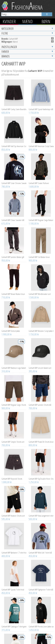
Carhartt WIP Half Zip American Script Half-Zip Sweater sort (14, 107)
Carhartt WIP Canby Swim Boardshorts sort (14, 70)
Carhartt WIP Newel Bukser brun (13, 255)
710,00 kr (6, 258)
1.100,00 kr (34, 184)
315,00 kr (6, 590)
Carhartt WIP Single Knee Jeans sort (41, 624)
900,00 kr (33, 221)
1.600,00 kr (34, 147)
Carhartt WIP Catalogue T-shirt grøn (14, 587)
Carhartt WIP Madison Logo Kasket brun (14, 328)
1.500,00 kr (34, 258)
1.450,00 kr (34, 590)
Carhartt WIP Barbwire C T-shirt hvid (14, 513)
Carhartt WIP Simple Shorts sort (13, 402)
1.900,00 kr (7, 295)
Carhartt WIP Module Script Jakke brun (41, 291)
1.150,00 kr (34, 73)
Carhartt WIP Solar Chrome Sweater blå (14, 144)
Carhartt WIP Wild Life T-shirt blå (40, 513)
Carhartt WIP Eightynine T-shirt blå (41, 550)
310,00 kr (6, 332)
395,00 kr (33, 332)
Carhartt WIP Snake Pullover (39, 144)
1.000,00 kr (7, 443)
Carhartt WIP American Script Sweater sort (41, 107)
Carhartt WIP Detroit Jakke (11, 291)
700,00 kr (33, 369)
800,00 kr (33, 110)
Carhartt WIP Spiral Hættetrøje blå (41, 70)
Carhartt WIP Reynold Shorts (12, 439)
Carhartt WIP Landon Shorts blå (40, 365)
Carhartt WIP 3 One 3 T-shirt (11, 624)
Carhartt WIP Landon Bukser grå (13, 218)
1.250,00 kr (34, 443)
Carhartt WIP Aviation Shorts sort (13, 476)
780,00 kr (6, 147)
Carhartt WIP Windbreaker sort (40, 255)
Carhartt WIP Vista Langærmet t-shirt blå (41, 476)
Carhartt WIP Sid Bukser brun (39, 218)
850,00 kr (6, 110)
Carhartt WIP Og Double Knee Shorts (41, 439)
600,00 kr (6, 73)
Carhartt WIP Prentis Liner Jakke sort (41, 587)
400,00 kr (6, 517)
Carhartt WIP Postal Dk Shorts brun (41, 402)
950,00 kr (6, 221)
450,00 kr (33, 517)
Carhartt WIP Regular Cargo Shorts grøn (14, 365)
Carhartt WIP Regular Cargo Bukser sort (41, 181)
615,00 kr (6, 184)
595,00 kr (6, 480)
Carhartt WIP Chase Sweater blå (13, 181)
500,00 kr (33, 480)
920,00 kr (33, 627)
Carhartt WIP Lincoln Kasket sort (40, 328)
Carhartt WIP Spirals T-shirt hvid (13, 550)
